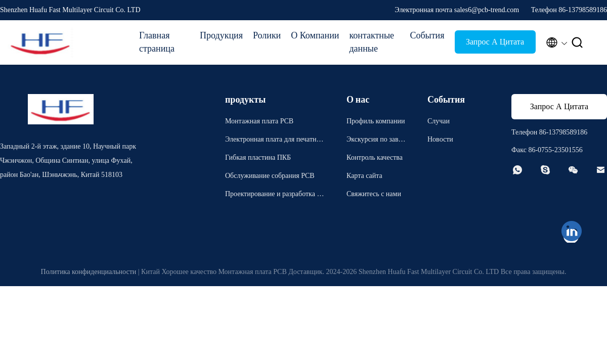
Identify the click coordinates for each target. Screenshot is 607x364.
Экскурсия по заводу (376, 141)
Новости (440, 139)
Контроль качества (375, 157)
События (427, 35)
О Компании (315, 35)
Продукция (221, 35)
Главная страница (157, 42)
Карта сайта (364, 176)
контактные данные (372, 42)
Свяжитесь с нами (374, 194)
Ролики (267, 35)
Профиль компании (376, 121)
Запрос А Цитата (495, 42)
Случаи (439, 121)
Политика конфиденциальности (89, 272)
